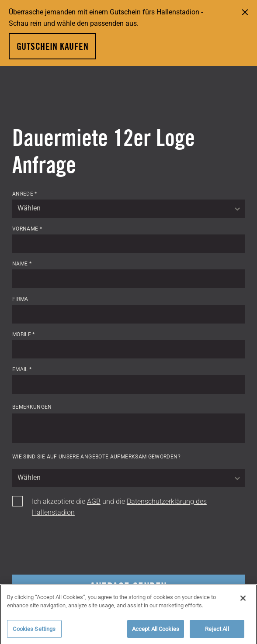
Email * (22, 369)
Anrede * (25, 194)
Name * (22, 264)
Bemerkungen (32, 406)
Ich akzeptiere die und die (119, 507)
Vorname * (27, 229)
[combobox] (128, 209)
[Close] (243, 600)
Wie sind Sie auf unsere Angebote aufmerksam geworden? (96, 457)
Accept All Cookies (156, 631)
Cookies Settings (34, 631)
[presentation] (79, 547)
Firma (20, 299)
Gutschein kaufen (52, 46)
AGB (94, 501)
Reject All (217, 631)
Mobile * (24, 334)
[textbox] (128, 209)
